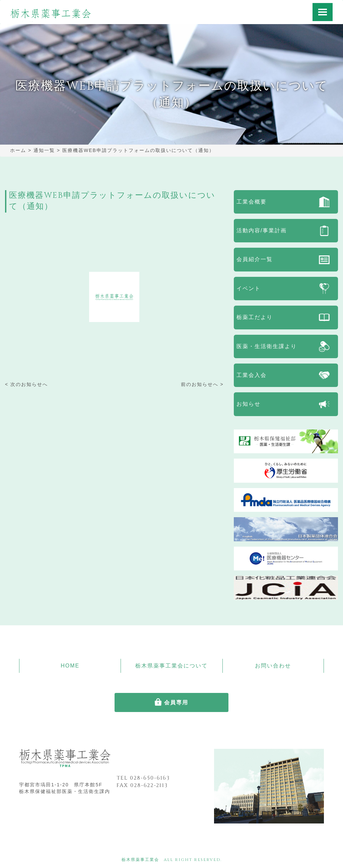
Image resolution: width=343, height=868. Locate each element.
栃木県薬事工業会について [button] (171, 666)
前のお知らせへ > (202, 384)
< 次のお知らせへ (26, 384)
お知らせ (249, 404)
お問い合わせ (273, 666)
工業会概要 (252, 202)
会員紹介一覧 (255, 259)
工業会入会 (252, 375)
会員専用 (176, 702)
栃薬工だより (255, 317)
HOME (70, 666)
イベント (249, 288)
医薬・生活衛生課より (267, 346)
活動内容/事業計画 (262, 230)
